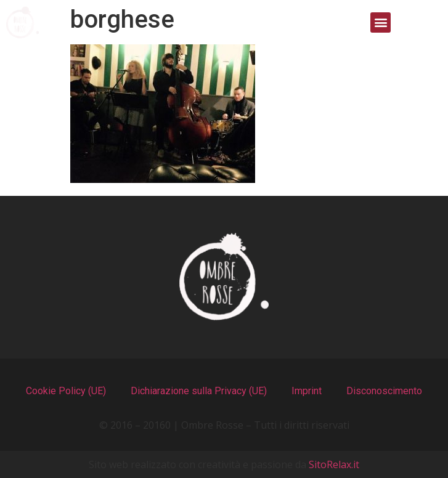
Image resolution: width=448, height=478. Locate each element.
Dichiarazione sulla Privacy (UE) (199, 391)
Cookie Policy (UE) (66, 391)
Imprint (307, 391)
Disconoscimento (384, 391)
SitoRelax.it (334, 464)
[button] (381, 22)
